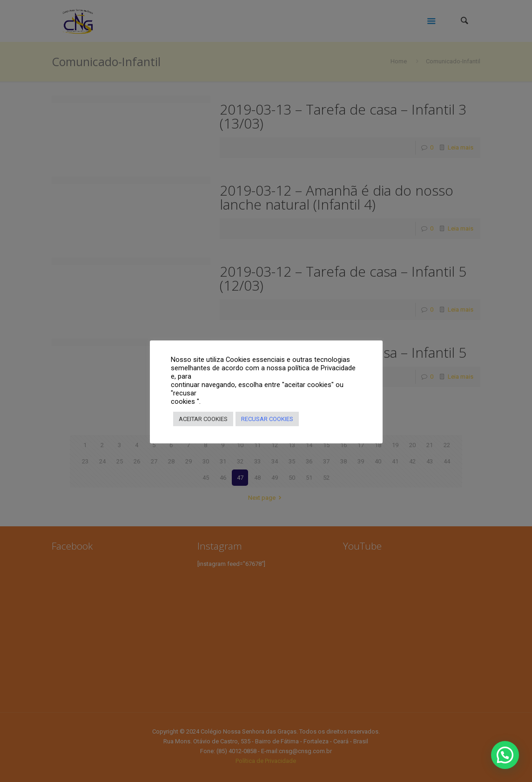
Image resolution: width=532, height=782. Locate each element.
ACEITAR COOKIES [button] (203, 419)
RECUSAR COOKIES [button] (267, 419)
